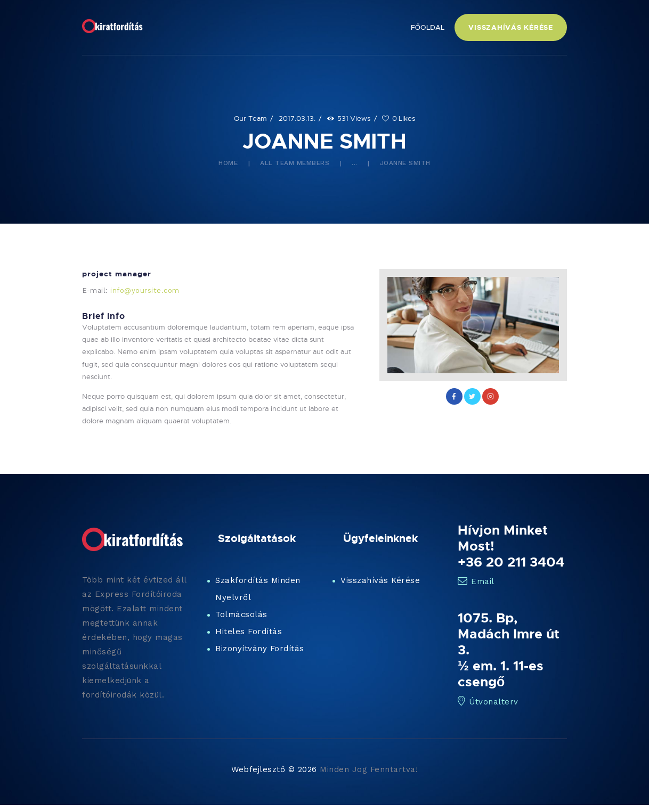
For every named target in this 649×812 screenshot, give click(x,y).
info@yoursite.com (145, 290)
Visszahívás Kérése (380, 580)
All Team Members (295, 163)
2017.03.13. (297, 118)
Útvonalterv (488, 702)
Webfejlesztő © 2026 (274, 769)
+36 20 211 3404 (511, 562)
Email (476, 581)
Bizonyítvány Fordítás (260, 649)
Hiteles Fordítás (249, 631)
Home (228, 163)
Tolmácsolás (241, 614)
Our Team (250, 118)
